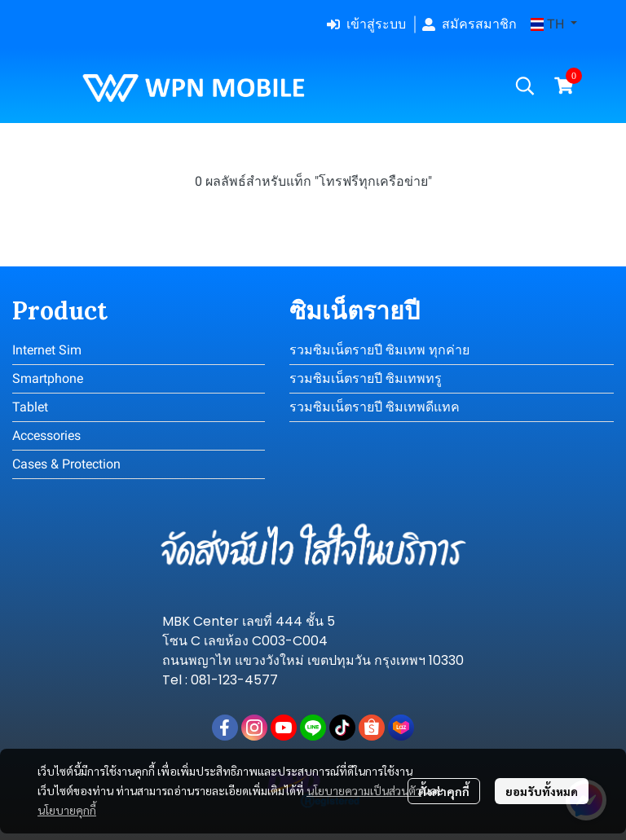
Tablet (30, 407)
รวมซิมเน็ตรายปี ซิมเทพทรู (366, 378)
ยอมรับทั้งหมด (542, 791)
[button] (554, 24)
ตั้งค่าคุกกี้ (444, 791)
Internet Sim (47, 350)
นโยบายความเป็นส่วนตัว (364, 790)
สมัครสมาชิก (469, 24)
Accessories (46, 435)
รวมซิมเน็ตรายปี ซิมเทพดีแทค (375, 407)
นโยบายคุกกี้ (67, 810)
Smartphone (48, 378)
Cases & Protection (66, 464)
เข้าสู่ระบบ (366, 24)
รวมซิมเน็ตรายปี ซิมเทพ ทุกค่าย (379, 350)
